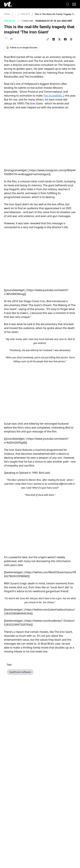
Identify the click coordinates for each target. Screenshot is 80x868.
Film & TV (25, 14)
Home (7, 14)
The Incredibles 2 (54, 96)
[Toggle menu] (74, 4)
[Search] (68, 4)
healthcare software (20, 672)
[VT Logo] (8, 4)
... (15, 14)
